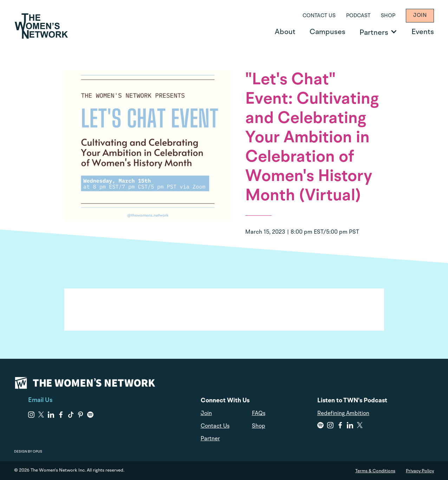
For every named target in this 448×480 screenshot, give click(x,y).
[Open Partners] (394, 31)
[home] (41, 26)
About (285, 32)
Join (420, 16)
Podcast (358, 16)
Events (423, 32)
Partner (210, 439)
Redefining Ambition (343, 414)
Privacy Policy (420, 471)
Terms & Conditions (375, 471)
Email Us (40, 400)
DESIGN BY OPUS (28, 452)
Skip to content (11, 0)
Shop (388, 16)
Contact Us (319, 16)
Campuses (327, 32)
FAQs (259, 414)
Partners (374, 33)
